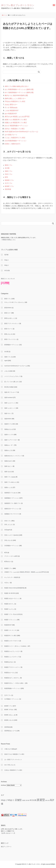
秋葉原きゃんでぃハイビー (12, 651)
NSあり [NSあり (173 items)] (11, 800)
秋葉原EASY (8, 625)
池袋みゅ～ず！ (9, 445)
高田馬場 (8, 189)
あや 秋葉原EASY (11, 114)
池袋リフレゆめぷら (10, 482)
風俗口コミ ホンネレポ (8, 279)
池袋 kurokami (9, 397)
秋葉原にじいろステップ (12, 657)
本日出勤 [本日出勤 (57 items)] (33, 800)
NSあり (7, 260)
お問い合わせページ (8, 833)
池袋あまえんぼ (9, 429)
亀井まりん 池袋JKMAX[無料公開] (16, 95)
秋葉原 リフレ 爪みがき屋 (12, 614)
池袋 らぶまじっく (10, 408)
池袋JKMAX (8, 419)
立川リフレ (9, 183)
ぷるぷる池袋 (8, 371)
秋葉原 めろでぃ (9, 604)
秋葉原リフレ (9, 180)
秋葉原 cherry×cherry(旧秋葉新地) (14, 588)
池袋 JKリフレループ (11, 392)
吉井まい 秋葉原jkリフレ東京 (15, 129)
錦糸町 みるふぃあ (10, 715)
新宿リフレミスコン (10, 339)
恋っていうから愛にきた (12, 382)
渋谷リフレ (9, 174)
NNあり (7, 265)
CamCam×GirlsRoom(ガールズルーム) (16, 366)
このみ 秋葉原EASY (12, 111)
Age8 (6, 361)
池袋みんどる (8, 450)
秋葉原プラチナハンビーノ (12, 667)
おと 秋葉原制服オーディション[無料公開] (19, 89)
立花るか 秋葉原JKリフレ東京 (13, 770)
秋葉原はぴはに (9, 662)
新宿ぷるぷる (8, 334)
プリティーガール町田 (11, 556)
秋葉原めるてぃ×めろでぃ (12, 678)
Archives (4, 785)
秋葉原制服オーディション (12, 688)
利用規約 (53, 864)
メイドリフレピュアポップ (12, 376)
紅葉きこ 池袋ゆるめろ (13, 144)
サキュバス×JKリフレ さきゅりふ (14, 302)
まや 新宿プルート (11, 135)
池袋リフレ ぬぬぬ (10, 477)
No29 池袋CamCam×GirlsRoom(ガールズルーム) (21, 132)
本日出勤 (7, 270)
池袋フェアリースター (11, 440)
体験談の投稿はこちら (9, 240)
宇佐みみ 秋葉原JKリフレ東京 (15, 101)
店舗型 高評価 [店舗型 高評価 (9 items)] (26, 800)
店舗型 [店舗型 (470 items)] (18, 800)
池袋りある (8, 472)
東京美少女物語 (9, 387)
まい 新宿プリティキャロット (13, 760)
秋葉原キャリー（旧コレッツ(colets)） (16, 646)
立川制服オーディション (12, 699)
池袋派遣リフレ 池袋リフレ (13, 503)
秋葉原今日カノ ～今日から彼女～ (14, 683)
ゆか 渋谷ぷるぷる (10, 765)
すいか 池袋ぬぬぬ (11, 107)
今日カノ (7, 583)
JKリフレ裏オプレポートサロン (18, 5)
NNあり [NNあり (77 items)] (4, 800)
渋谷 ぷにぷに (9, 524)
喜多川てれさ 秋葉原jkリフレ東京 (14, 754)
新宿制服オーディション (12, 345)
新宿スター (8, 313)
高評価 (6, 255)
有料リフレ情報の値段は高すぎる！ (17, 86)
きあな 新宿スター (11, 105)
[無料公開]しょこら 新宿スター (15, 98)
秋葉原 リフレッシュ (11, 620)
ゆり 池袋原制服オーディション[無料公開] (19, 92)
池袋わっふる (8, 487)
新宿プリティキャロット (12, 323)
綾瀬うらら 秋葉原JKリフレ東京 (16, 120)
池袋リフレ (9, 171)
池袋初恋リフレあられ (11, 493)
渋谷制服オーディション (12, 546)
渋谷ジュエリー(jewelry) (12, 535)
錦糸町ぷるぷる (9, 720)
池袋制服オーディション (12, 498)
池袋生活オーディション (12, 509)
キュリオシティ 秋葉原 (11, 577)
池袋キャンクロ (9, 435)
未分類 (7, 168)
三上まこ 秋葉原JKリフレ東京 (15, 138)
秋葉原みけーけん (10, 673)
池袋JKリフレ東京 (10, 424)
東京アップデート (6, 847)
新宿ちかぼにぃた (10, 318)
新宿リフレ (9, 165)
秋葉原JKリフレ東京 (10, 636)
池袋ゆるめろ (8, 461)
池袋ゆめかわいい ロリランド (13, 456)
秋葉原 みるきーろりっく (12, 598)
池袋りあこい (8, 466)
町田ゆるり (8, 562)
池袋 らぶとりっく (10, 403)
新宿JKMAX (8, 308)
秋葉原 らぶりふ (9, 609)
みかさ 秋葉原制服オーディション (16, 126)
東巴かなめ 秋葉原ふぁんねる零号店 (17, 117)
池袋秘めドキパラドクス (12, 514)
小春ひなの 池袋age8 (11, 749)
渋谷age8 (7, 530)
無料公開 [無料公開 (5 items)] (47, 800)
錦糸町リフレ (9, 186)
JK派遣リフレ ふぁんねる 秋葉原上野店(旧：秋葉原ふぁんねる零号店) (25, 572)
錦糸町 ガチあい (9, 710)
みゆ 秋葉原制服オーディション (16, 141)
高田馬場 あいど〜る (11, 731)
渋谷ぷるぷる (8, 540)
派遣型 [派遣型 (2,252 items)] (41, 800)
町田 (6, 177)
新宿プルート (8, 329)
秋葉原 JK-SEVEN (10, 593)
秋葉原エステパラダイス (12, 641)
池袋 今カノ (8, 413)
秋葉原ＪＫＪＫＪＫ (10, 630)
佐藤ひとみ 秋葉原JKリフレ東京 (16, 123)
